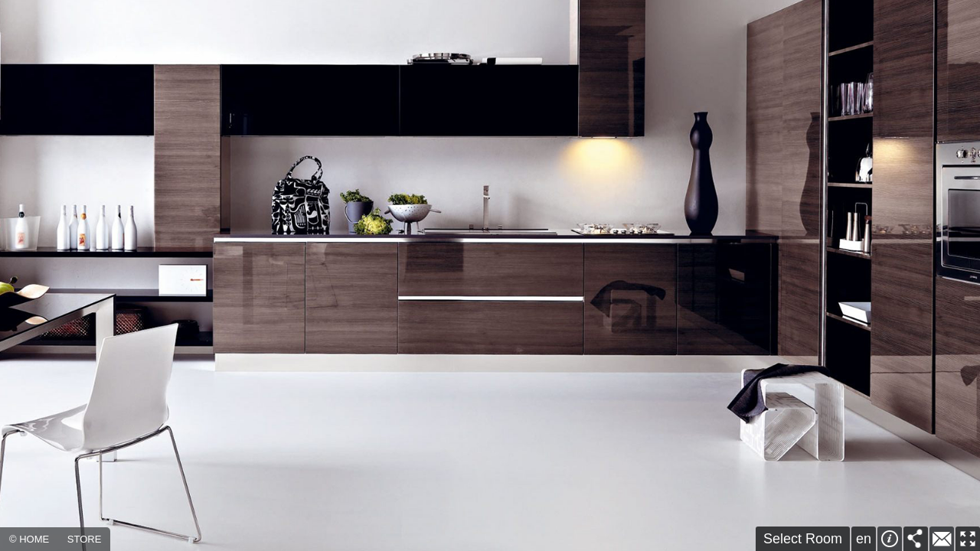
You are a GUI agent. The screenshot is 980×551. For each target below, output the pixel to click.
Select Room (803, 539)
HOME (34, 539)
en (864, 539)
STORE (85, 539)
